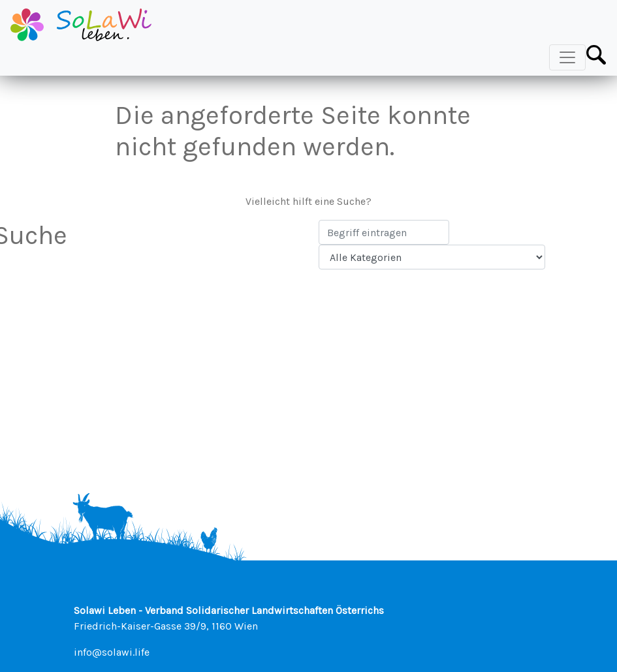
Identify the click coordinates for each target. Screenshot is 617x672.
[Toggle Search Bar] (596, 55)
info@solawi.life (112, 652)
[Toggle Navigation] (567, 57)
